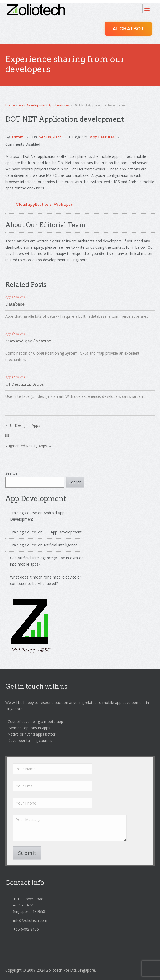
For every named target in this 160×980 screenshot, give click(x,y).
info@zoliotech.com (30, 920)
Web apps (63, 204)
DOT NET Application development (65, 119)
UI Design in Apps (25, 384)
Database (15, 304)
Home (10, 105)
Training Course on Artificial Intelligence (44, 545)
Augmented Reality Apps (26, 446)
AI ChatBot (128, 29)
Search (11, 473)
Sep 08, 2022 (50, 137)
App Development (33, 105)
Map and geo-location (29, 341)
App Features (59, 105)
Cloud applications (34, 204)
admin (18, 137)
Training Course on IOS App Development (46, 532)
